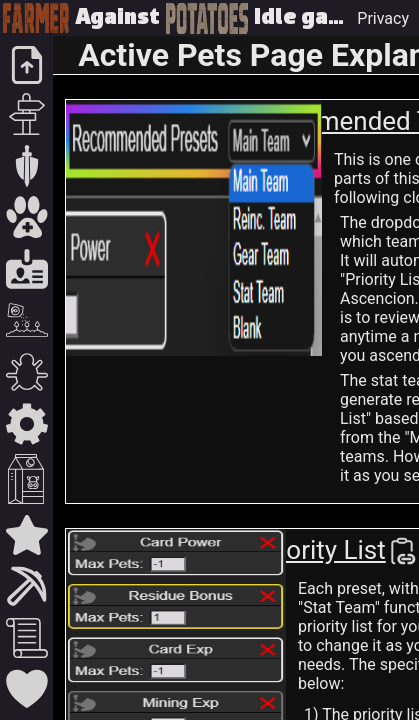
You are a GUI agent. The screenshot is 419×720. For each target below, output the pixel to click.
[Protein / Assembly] (26, 424)
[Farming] (26, 320)
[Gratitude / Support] (26, 689)
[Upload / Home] (26, 65)
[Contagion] (26, 372)
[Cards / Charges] (26, 269)
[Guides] (26, 638)
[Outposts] (26, 586)
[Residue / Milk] (26, 479)
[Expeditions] (26, 114)
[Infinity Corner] (26, 535)
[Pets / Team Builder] (26, 217)
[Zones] (26, 166)
